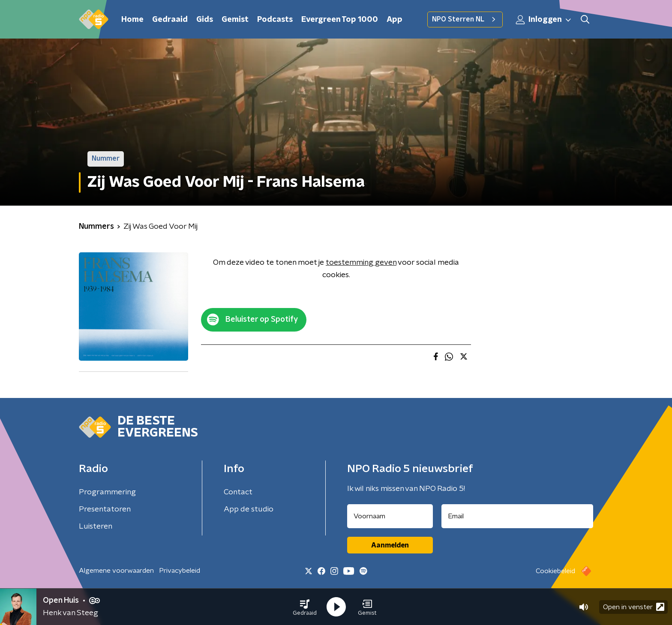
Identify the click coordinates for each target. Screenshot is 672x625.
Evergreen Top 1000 (340, 20)
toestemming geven (361, 263)
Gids (205, 20)
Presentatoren (105, 509)
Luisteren (96, 526)
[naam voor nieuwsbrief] (390, 516)
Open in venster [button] (634, 607)
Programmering (107, 492)
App (394, 20)
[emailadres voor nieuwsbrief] (517, 516)
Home (132, 20)
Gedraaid (170, 20)
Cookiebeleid (555, 571)
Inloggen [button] (544, 20)
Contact (238, 492)
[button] (305, 607)
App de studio (249, 509)
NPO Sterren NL (465, 19)
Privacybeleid (180, 571)
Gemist (235, 20)
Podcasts (275, 20)
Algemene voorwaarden (116, 571)
